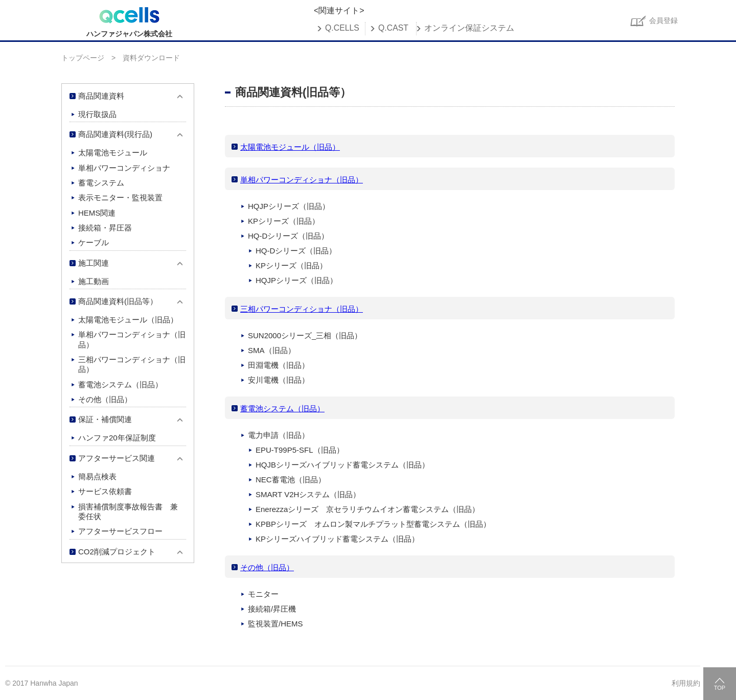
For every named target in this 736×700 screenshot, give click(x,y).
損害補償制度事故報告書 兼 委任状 (132, 511)
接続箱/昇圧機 (272, 609)
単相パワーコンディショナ (124, 168)
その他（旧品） (267, 567)
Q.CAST (393, 28)
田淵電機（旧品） (279, 365)
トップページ (83, 58)
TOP (720, 688)
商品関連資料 (101, 96)
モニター (263, 594)
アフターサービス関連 (117, 458)
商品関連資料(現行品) (115, 134)
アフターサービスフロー (120, 531)
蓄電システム (101, 183)
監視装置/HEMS (275, 624)
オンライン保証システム (469, 28)
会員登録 (663, 20)
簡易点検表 (97, 476)
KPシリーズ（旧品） (284, 221)
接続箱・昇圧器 (105, 228)
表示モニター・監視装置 (120, 197)
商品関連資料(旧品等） (118, 301)
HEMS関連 (97, 213)
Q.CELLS (342, 28)
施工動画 (94, 281)
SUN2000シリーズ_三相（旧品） (305, 335)
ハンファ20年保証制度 (117, 438)
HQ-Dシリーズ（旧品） (288, 236)
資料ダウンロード (151, 58)
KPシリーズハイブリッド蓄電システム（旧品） (337, 539)
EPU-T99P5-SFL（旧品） (300, 450)
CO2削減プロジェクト (117, 552)
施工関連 (94, 263)
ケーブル (94, 242)
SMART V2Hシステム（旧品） (308, 494)
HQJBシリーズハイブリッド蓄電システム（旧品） (342, 465)
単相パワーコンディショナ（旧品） (302, 180)
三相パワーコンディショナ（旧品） (302, 309)
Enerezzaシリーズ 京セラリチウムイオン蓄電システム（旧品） (367, 509)
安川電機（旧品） (279, 380)
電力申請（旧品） (279, 435)
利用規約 (686, 683)
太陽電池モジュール (113, 153)
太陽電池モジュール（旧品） (290, 147)
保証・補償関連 (105, 419)
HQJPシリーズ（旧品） (289, 206)
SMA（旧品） (272, 350)
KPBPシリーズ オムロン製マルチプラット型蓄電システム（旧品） (373, 524)
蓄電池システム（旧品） (282, 409)
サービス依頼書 (105, 491)
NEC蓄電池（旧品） (291, 480)
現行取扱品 (97, 114)
